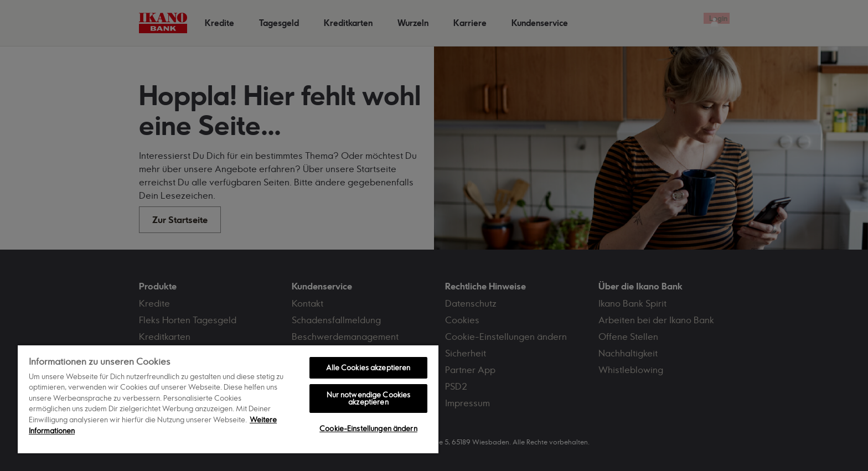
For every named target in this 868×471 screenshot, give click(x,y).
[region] (228, 399)
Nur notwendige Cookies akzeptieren (369, 398)
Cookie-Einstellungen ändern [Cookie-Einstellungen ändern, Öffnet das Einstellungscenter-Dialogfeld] (368, 428)
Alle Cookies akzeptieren (368, 368)
